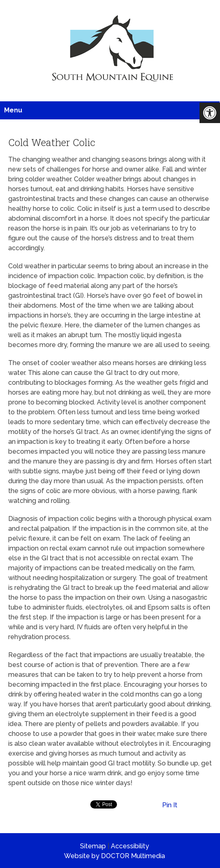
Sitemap (93, 846)
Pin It (170, 805)
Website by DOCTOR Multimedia (115, 856)
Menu (13, 110)
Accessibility (130, 846)
